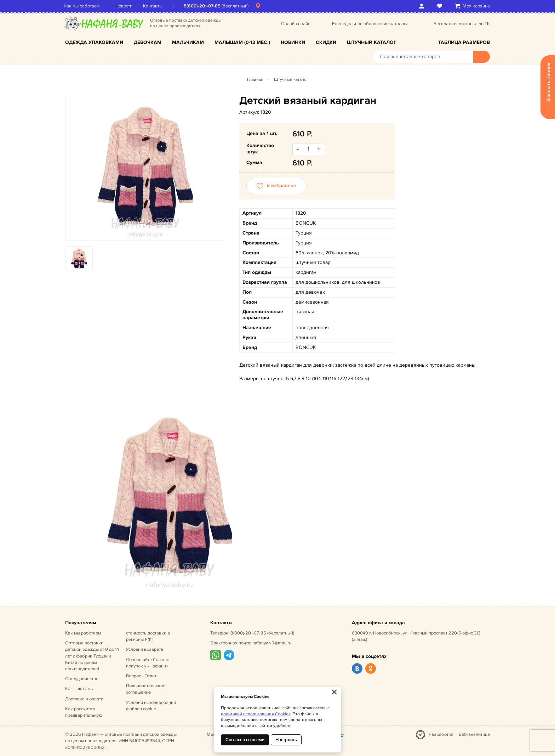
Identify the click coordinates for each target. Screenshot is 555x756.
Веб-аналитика (474, 734)
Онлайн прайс (296, 24)
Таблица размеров (464, 42)
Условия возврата (145, 649)
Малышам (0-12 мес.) (242, 42)
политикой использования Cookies (256, 714)
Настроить (286, 740)
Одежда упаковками (94, 42)
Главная (255, 80)
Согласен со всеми (245, 740)
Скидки (326, 42)
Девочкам (148, 42)
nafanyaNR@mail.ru (272, 643)
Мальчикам (188, 42)
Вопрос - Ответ (141, 676)
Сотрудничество (82, 679)
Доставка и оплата (84, 699)
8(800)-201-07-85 (204, 6)
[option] (145, 168)
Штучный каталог (372, 42)
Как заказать (79, 689)
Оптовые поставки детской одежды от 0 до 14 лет (92, 656)
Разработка (441, 734)
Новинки (293, 42)
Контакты (154, 6)
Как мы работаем (83, 6)
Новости (125, 6)
